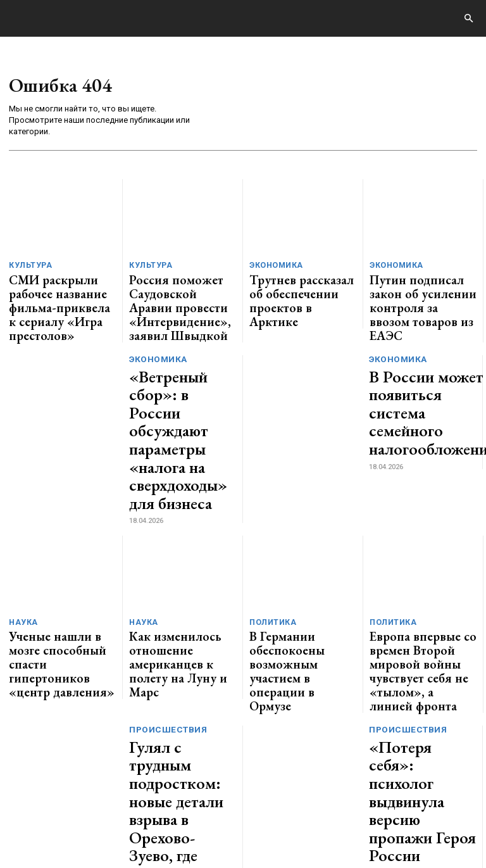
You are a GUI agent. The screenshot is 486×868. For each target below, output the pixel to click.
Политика (270, 515)
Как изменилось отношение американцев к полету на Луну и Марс (181, 536)
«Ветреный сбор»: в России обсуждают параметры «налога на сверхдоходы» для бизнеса (181, 376)
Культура (28, 266)
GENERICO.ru (97, 791)
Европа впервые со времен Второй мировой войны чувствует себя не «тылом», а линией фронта (422, 541)
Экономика (273, 266)
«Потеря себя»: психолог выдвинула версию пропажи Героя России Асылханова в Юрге (417, 614)
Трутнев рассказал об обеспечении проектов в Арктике (298, 287)
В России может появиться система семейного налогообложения (414, 374)
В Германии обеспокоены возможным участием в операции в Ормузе (301, 536)
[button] (468, 19)
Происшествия (166, 577)
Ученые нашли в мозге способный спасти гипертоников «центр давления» (52, 541)
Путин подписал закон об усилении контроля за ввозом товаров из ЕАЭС (421, 287)
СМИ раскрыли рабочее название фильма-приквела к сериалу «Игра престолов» (62, 292)
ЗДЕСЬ (124, 799)
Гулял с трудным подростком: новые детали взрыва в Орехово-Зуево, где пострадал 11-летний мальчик (178, 620)
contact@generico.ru (257, 799)
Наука (21, 515)
